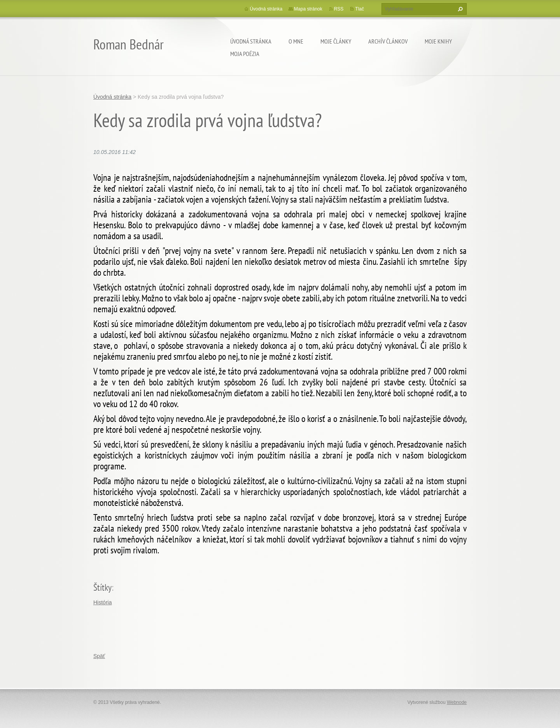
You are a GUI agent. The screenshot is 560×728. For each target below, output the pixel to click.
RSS (339, 9)
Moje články (336, 41)
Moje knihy (438, 41)
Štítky (102, 587)
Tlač (360, 9)
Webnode (457, 702)
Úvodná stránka (251, 41)
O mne (296, 41)
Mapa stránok (308, 9)
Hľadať (459, 9)
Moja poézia (245, 54)
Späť (99, 656)
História (102, 602)
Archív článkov (388, 41)
